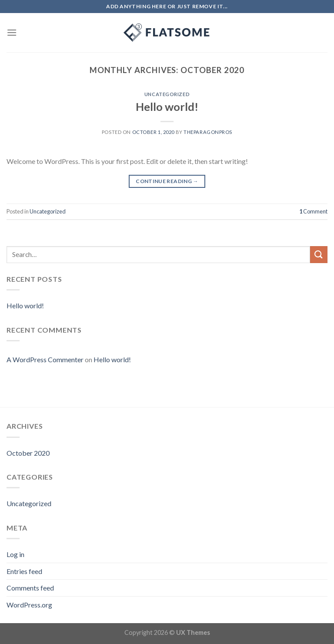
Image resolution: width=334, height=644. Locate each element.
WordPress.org (29, 605)
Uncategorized (167, 94)
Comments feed (30, 588)
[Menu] (12, 32)
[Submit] (319, 255)
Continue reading (167, 181)
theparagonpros (208, 132)
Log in (15, 554)
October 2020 (28, 453)
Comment (313, 211)
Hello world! (167, 107)
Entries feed (24, 571)
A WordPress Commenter (45, 359)
